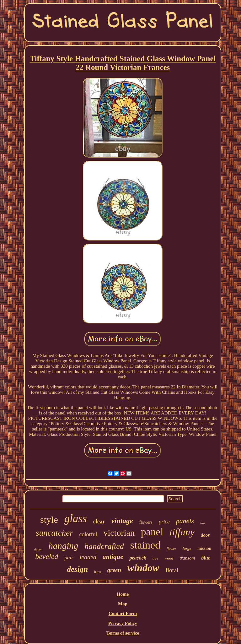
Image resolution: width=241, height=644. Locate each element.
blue (206, 558)
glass (76, 519)
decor (38, 549)
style (49, 520)
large (187, 548)
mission (204, 548)
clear (99, 522)
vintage (122, 521)
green (114, 570)
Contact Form (123, 614)
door (205, 535)
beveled (47, 556)
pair (69, 557)
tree (155, 558)
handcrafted (104, 546)
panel (152, 532)
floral (172, 570)
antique (113, 557)
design (77, 569)
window (143, 568)
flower (171, 549)
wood (169, 558)
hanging (63, 546)
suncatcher (54, 533)
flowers (146, 522)
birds (98, 572)
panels (185, 521)
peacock (138, 558)
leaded (88, 557)
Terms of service (123, 633)
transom (187, 558)
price (164, 522)
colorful (88, 534)
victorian (119, 533)
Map (123, 604)
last (203, 523)
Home (123, 594)
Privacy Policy (123, 623)
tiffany (182, 532)
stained (145, 545)
